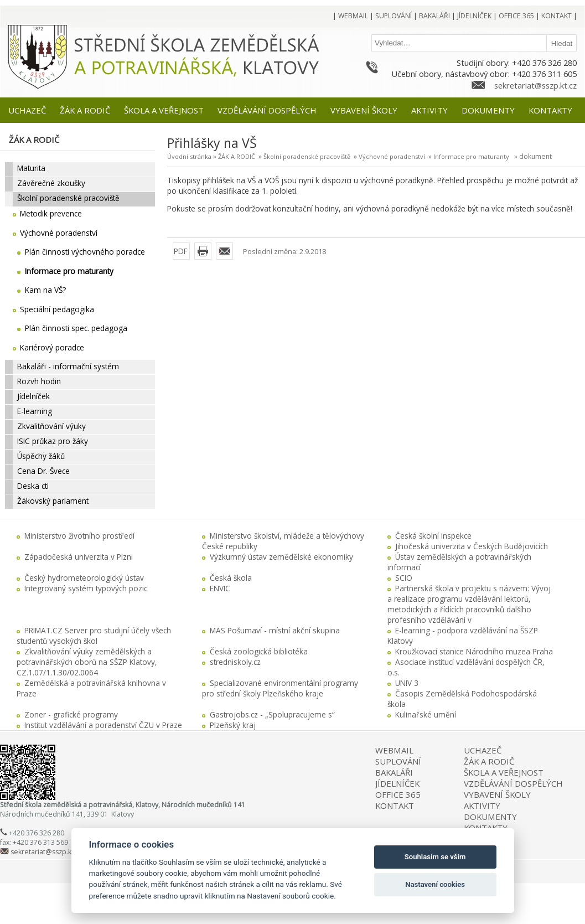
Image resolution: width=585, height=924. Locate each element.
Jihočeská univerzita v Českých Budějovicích (472, 546)
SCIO (404, 578)
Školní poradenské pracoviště (307, 156)
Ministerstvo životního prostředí (79, 536)
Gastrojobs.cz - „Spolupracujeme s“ (272, 714)
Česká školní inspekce (433, 536)
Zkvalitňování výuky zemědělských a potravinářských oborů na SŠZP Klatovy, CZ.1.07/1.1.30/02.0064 (87, 662)
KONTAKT (395, 806)
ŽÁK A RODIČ (237, 156)
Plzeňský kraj (233, 725)
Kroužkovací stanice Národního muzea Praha (474, 651)
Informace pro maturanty (471, 156)
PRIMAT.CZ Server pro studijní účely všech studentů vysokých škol (94, 636)
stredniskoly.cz (235, 662)
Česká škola (231, 578)
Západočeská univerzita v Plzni (79, 557)
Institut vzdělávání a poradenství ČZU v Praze (103, 725)
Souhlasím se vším (435, 857)
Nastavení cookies (435, 884)
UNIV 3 (407, 683)
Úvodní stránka (189, 156)
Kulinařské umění (426, 714)
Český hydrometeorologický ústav (84, 578)
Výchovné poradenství (392, 156)
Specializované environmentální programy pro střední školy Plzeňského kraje (280, 688)
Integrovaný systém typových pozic (86, 588)
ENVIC (220, 588)
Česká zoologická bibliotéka (259, 651)
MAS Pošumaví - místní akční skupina (275, 630)
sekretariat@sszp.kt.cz (535, 85)
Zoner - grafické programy (71, 714)
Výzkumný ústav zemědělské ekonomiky (281, 557)
